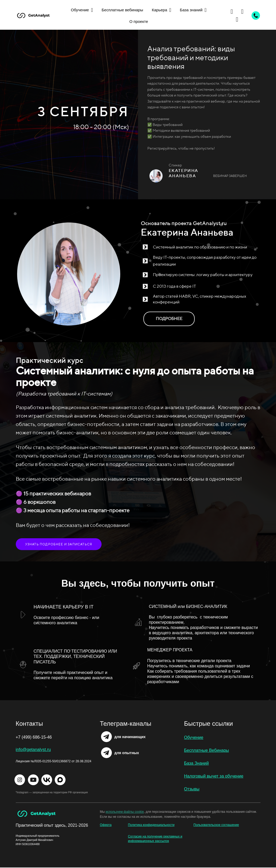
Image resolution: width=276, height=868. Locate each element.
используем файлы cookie (125, 812)
